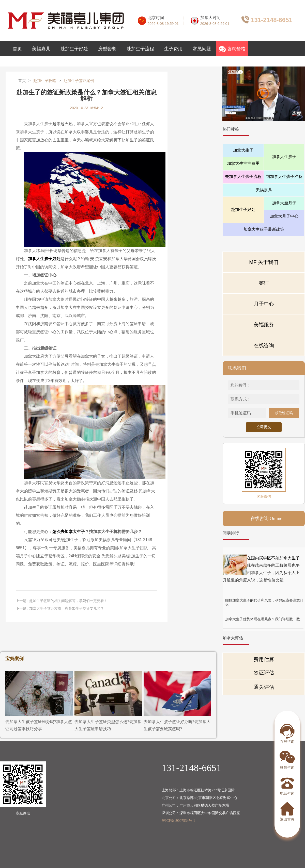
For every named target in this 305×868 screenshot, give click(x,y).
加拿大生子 (243, 150)
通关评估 (264, 687)
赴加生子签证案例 (79, 81)
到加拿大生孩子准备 (284, 177)
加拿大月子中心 (284, 216)
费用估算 (264, 659)
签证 (264, 283)
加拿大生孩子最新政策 (264, 229)
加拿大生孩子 (284, 157)
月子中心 (264, 304)
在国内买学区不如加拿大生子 (273, 558)
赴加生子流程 (140, 49)
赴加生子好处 (74, 49)
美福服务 (264, 325)
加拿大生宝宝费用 (243, 163)
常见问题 (202, 49)
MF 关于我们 (264, 262)
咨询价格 (232, 49)
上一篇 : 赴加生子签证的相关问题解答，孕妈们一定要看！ (62, 601)
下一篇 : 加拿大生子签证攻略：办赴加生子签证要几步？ (60, 608)
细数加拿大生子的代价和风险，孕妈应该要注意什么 (264, 600)
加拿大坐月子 (284, 203)
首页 (17, 49)
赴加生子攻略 (45, 81)
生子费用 (173, 49)
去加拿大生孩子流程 (243, 177)
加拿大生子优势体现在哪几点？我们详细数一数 (263, 619)
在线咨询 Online (266, 519)
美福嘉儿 (41, 49)
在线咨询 (264, 345)
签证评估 (264, 673)
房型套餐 (107, 49)
